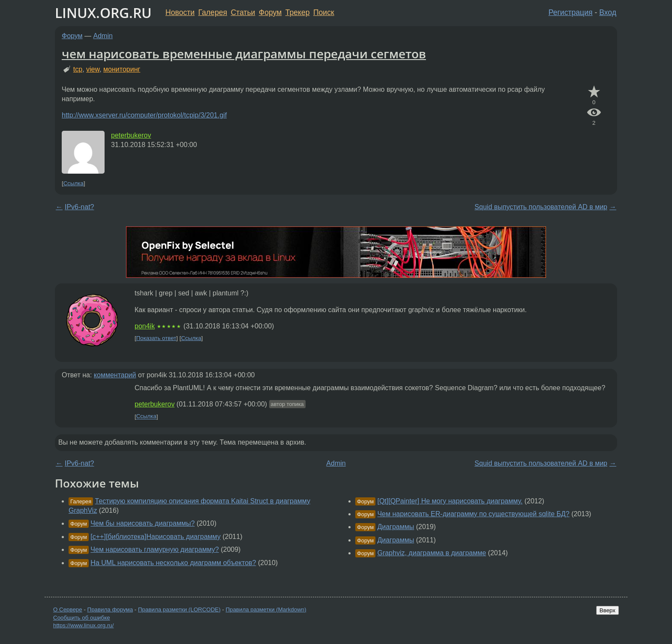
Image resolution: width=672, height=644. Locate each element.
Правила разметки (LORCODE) (179, 609)
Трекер (298, 12)
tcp (78, 69)
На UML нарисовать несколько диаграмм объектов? (173, 563)
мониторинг (122, 69)
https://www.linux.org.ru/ (83, 625)
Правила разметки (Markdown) (266, 609)
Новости (180, 12)
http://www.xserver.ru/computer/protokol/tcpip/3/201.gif (144, 115)
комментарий (115, 375)
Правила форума (110, 609)
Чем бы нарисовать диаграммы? (142, 523)
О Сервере (68, 609)
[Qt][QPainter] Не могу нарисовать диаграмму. (450, 501)
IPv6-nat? (79, 207)
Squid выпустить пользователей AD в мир (541, 207)
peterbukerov (131, 135)
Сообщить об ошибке (82, 618)
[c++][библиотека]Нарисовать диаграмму (155, 537)
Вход (608, 12)
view (93, 69)
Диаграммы (396, 527)
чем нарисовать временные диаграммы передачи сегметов (244, 54)
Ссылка (73, 183)
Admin (103, 36)
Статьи (243, 12)
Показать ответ (156, 338)
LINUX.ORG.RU (103, 13)
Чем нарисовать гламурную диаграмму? (154, 549)
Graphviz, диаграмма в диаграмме (432, 553)
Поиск (324, 12)
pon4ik (145, 326)
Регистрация (571, 12)
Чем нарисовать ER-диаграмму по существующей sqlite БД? (473, 514)
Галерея (213, 12)
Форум (270, 12)
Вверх (607, 610)
